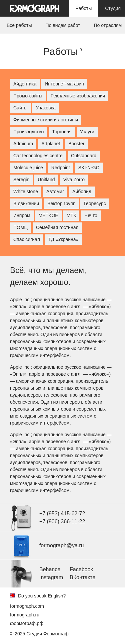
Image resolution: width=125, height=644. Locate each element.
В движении (26, 203)
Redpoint (61, 168)
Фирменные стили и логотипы (46, 120)
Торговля (62, 132)
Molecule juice (28, 168)
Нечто (91, 215)
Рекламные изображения (78, 96)
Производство (28, 132)
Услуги (87, 132)
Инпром (22, 215)
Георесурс (95, 203)
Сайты (20, 108)
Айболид (82, 192)
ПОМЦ (20, 227)
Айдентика (25, 84)
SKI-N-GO (89, 168)
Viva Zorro (74, 180)
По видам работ (63, 25)
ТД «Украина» (63, 239)
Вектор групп (61, 203)
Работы (84, 8)
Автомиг (55, 192)
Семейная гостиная (57, 227)
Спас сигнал (27, 239)
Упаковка (45, 108)
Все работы (19, 25)
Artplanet (51, 144)
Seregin (21, 180)
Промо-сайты (28, 96)
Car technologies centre (38, 156)
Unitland (46, 180)
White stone (26, 192)
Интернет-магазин (64, 84)
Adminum (23, 144)
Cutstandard (84, 156)
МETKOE (48, 215)
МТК (71, 215)
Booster (76, 144)
